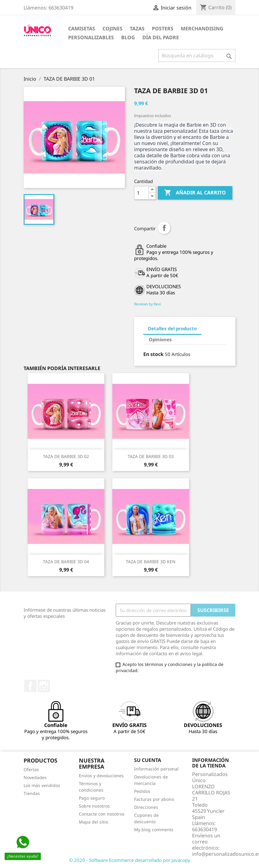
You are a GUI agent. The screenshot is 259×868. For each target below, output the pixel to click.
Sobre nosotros (94, 806)
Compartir (164, 228)
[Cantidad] (141, 193)
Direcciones (146, 807)
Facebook (30, 686)
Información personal (156, 769)
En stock (153, 354)
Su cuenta (148, 760)
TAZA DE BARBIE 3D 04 (66, 562)
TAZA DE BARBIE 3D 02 (66, 456)
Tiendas (32, 793)
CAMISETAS (82, 29)
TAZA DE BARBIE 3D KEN (151, 562)
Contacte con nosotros (102, 814)
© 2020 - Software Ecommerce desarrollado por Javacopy (130, 860)
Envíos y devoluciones (101, 776)
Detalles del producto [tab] (172, 328)
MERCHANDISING (202, 29)
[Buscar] (197, 55)
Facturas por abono (154, 799)
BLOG (128, 37)
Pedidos (142, 791)
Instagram (44, 686)
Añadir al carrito (195, 193)
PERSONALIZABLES (91, 37)
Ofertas (31, 769)
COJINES (112, 29)
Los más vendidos (42, 785)
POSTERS (163, 29)
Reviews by (147, 304)
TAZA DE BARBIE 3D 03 (151, 456)
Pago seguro (92, 798)
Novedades (35, 777)
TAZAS (137, 29)
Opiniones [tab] (160, 339)
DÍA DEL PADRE (161, 37)
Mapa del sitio (93, 822)
